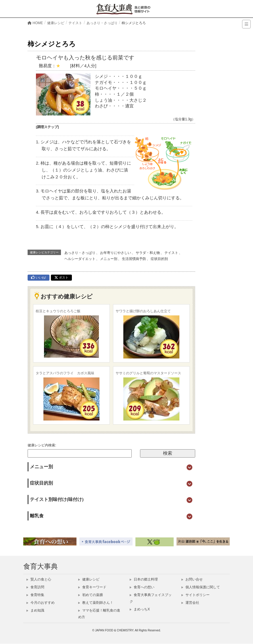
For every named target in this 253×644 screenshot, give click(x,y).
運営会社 (190, 603)
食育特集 (35, 595)
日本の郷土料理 (144, 579)
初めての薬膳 (91, 595)
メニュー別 (109, 259)
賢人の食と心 (39, 579)
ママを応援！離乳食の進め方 (99, 614)
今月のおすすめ (41, 603)
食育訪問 (35, 587)
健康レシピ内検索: (42, 445)
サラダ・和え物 (148, 253)
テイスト (171, 253)
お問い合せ (192, 579)
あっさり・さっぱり (80, 253)
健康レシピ (89, 579)
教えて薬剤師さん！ (96, 603)
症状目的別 (159, 259)
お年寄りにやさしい (116, 253)
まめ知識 (35, 610)
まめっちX (140, 609)
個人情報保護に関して (201, 587)
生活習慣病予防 (134, 259)
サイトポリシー (195, 595)
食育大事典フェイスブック (151, 598)
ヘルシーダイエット (80, 259)
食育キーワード (92, 587)
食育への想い (142, 587)
